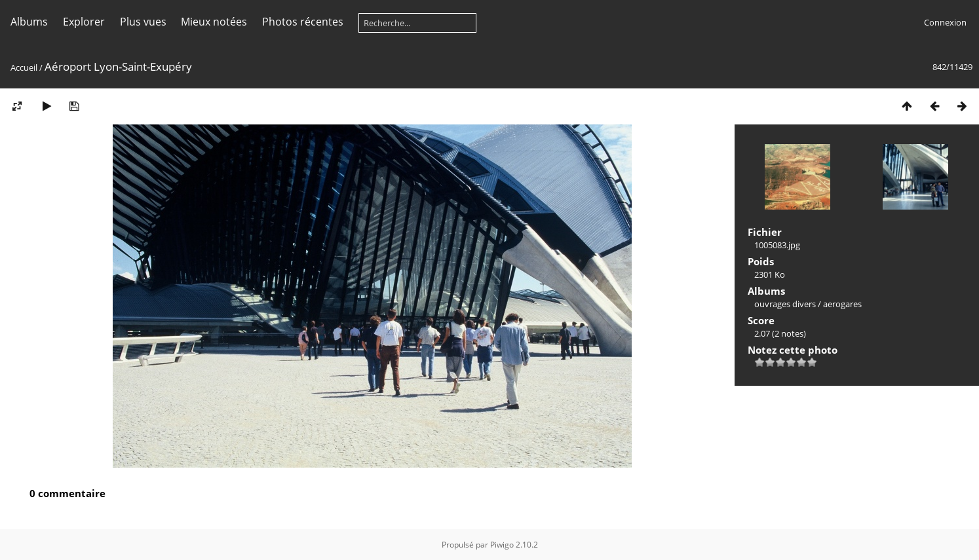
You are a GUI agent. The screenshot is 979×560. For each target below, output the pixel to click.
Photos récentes (303, 22)
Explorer (84, 22)
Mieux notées (214, 22)
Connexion (945, 22)
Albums (29, 22)
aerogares (842, 304)
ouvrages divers (785, 304)
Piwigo (502, 545)
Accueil (24, 67)
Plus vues (143, 22)
